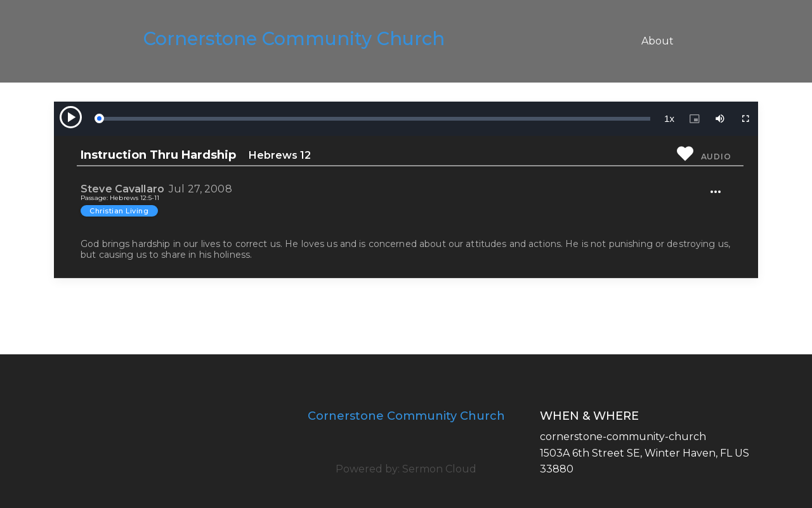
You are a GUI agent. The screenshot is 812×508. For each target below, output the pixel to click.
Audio (716, 157)
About (658, 41)
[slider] (374, 119)
